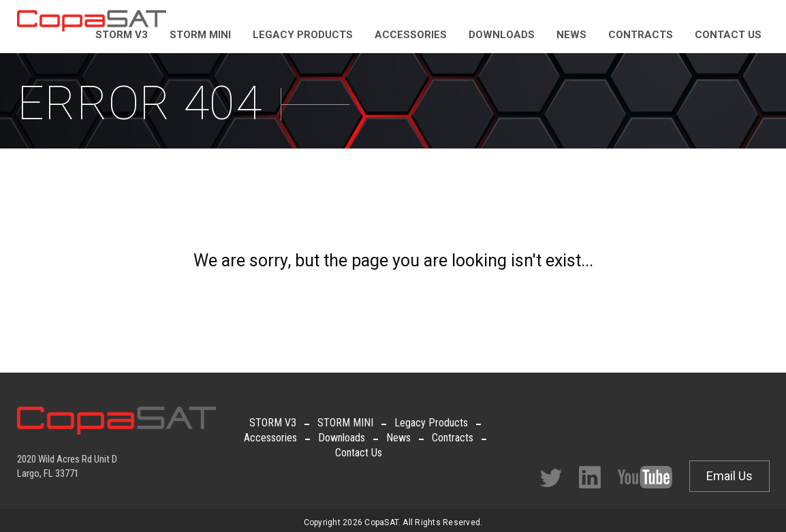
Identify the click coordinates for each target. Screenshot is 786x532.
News (398, 438)
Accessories (270, 438)
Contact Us (359, 453)
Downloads (342, 438)
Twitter (551, 478)
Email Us (729, 476)
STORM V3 (273, 423)
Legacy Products (431, 423)
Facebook (590, 477)
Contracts (453, 438)
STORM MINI (345, 423)
